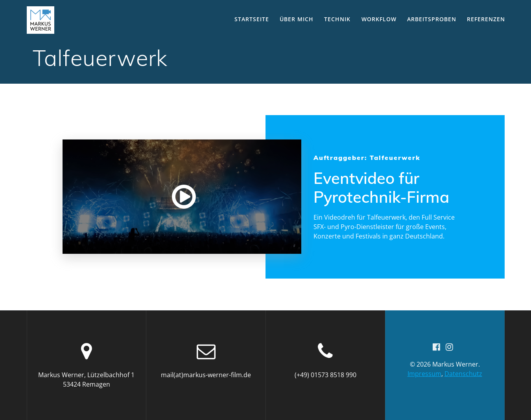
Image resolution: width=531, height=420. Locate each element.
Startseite (252, 19)
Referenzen (486, 19)
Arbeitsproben (432, 19)
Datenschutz (463, 374)
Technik (337, 19)
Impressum (424, 374)
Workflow (379, 19)
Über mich (297, 19)
